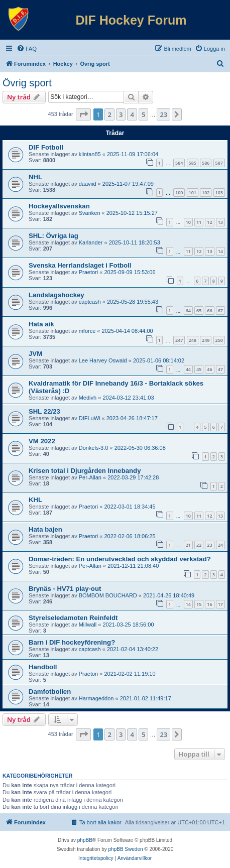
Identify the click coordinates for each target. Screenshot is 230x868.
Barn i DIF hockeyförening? (72, 642)
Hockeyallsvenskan (59, 206)
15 (199, 604)
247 (179, 340)
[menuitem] (27, 49)
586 (206, 163)
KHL (35, 500)
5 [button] (143, 114)
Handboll (43, 667)
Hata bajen (45, 529)
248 (193, 340)
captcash (90, 302)
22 (199, 545)
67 (220, 311)
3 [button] (121, 114)
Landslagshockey (56, 295)
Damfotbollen (50, 692)
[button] (83, 114)
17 (220, 604)
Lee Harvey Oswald (103, 360)
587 (219, 163)
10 (188, 222)
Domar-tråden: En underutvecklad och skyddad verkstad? (120, 559)
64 (188, 311)
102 (206, 193)
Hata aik (41, 324)
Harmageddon (96, 698)
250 (219, 340)
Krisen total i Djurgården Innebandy (85, 471)
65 (199, 311)
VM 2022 (42, 441)
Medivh (88, 398)
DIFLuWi (90, 418)
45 (199, 369)
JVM (35, 354)
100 (179, 193)
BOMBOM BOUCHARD (108, 595)
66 (209, 311)
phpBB (85, 840)
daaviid (88, 184)
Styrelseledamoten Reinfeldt (73, 618)
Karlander (91, 242)
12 (209, 222)
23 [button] (163, 114)
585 (193, 163)
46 (209, 369)
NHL (35, 177)
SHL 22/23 (44, 411)
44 (188, 369)
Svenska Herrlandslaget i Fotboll (80, 265)
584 (179, 163)
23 (209, 545)
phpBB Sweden (126, 849)
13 (220, 222)
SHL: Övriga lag (53, 236)
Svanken (90, 213)
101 (193, 193)
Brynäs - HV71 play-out (65, 589)
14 (220, 251)
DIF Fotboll (46, 147)
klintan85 (90, 154)
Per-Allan (90, 477)
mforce (87, 331)
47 (220, 369)
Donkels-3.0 (94, 448)
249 (206, 340)
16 (209, 604)
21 (188, 545)
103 (219, 193)
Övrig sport (27, 83)
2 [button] (109, 114)
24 (220, 545)
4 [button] (132, 114)
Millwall (88, 625)
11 (199, 222)
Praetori (89, 272)
